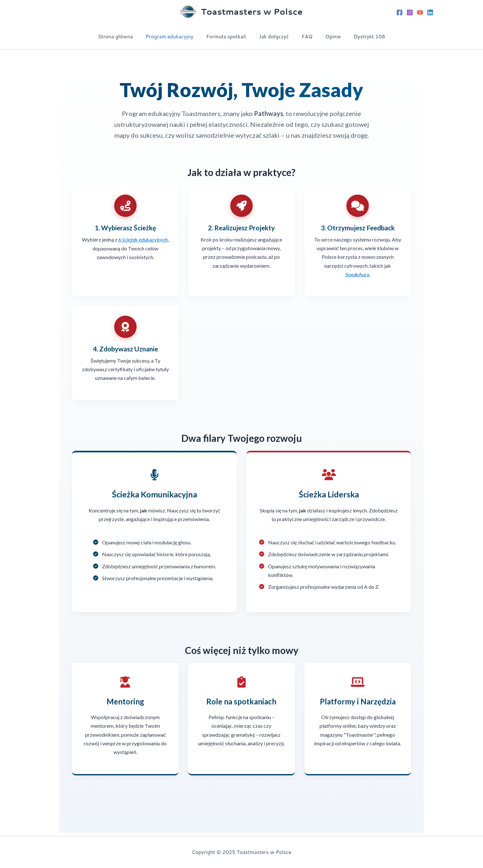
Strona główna (123, 36)
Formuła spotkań (229, 36)
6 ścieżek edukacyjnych (143, 239)
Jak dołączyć (274, 36)
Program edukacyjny (174, 36)
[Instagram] (410, 12)
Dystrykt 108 (362, 36)
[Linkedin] (430, 12)
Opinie (328, 36)
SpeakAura (357, 274)
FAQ (305, 36)
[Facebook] (400, 12)
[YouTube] (420, 12)
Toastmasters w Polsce (252, 12)
